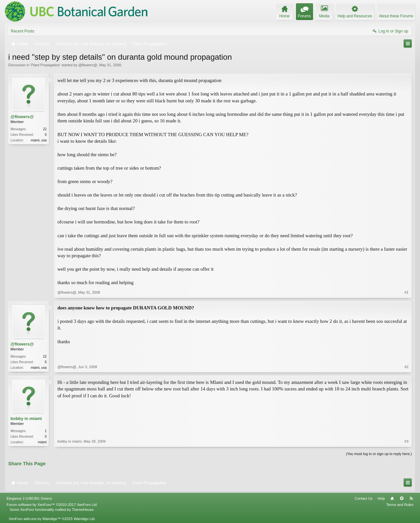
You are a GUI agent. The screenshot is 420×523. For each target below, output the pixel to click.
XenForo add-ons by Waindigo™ (35, 519)
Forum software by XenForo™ (52, 505)
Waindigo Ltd (84, 519)
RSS (411, 498)
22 (45, 129)
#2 (407, 367)
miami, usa (39, 140)
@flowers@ (88, 65)
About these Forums (396, 16)
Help (381, 498)
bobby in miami (26, 418)
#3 (407, 441)
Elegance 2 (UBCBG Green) (29, 498)
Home (392, 498)
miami (42, 442)
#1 (407, 292)
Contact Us (364, 498)
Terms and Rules (400, 505)
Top (402, 498)
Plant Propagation (45, 65)
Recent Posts (22, 31)
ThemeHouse (83, 510)
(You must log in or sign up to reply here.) (379, 454)
